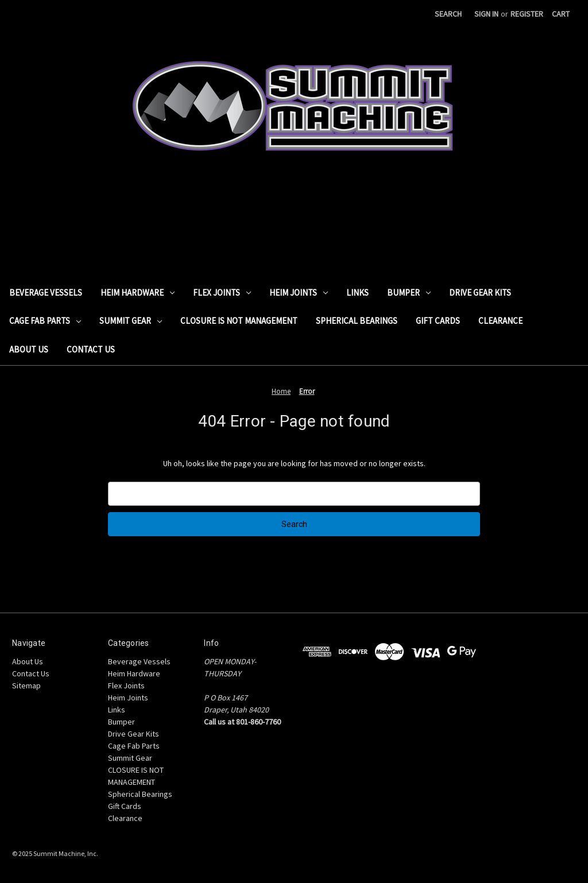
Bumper (409, 293)
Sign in (486, 14)
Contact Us (91, 349)
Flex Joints (222, 293)
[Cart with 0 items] (561, 14)
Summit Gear (131, 321)
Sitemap (26, 686)
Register (527, 14)
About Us (29, 349)
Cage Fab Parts (45, 321)
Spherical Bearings (357, 321)
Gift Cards (438, 321)
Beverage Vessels (46, 293)
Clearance (500, 321)
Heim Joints (299, 293)
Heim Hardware (138, 293)
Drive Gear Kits (480, 293)
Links (357, 293)
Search (448, 14)
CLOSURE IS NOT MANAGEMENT (239, 321)
